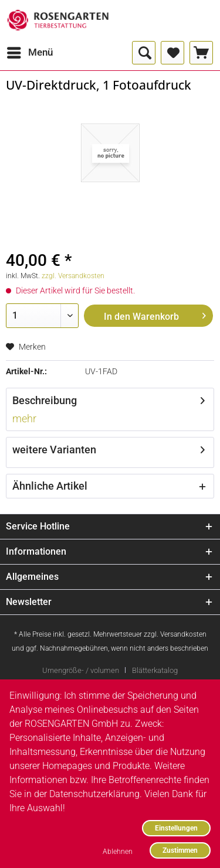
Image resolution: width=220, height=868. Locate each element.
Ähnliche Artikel (50, 486)
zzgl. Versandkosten (73, 276)
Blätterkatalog (155, 670)
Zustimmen (180, 850)
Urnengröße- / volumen (81, 670)
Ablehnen (118, 851)
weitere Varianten (54, 450)
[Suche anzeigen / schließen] (144, 53)
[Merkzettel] (172, 53)
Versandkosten (183, 634)
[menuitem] (29, 53)
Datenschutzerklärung (94, 794)
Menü (30, 51)
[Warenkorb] (201, 53)
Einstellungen (176, 828)
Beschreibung (45, 400)
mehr (24, 418)
